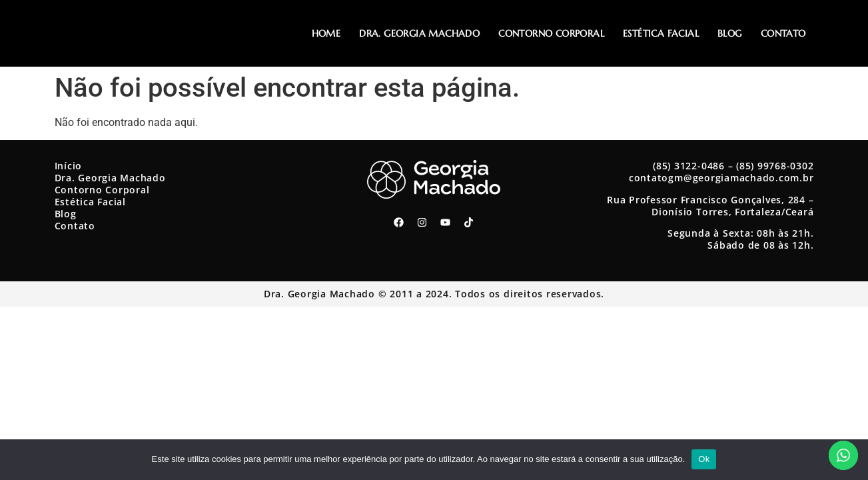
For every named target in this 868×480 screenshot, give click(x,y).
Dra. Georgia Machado (419, 33)
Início (69, 166)
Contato (783, 33)
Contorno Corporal (551, 33)
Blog (730, 33)
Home (326, 33)
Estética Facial (661, 33)
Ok (704, 459)
